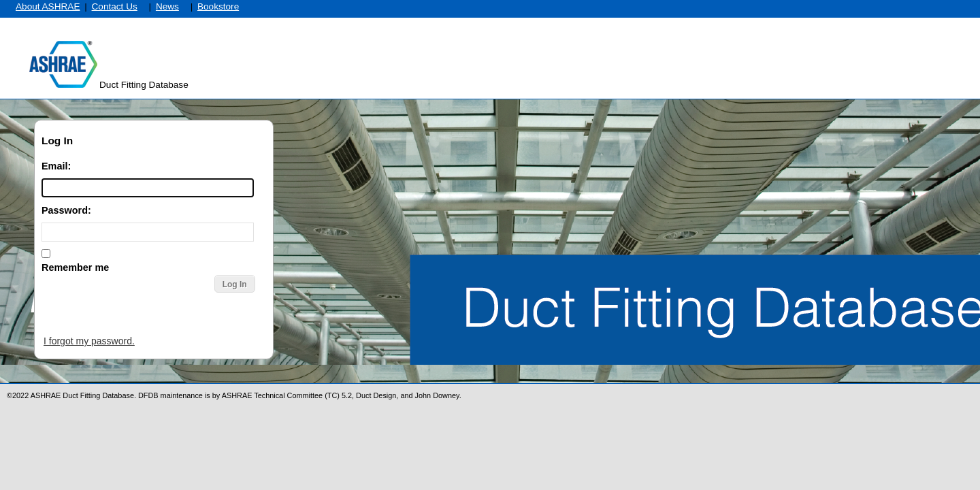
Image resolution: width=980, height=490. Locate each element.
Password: (66, 210)
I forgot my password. (89, 341)
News (167, 6)
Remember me (75, 267)
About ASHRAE (48, 6)
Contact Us (115, 6)
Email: (56, 166)
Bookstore (218, 6)
